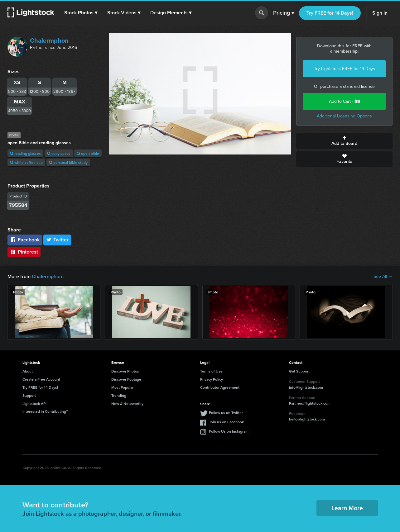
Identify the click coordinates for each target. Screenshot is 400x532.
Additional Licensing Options (344, 116)
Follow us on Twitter (226, 413)
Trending (119, 395)
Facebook (25, 240)
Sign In (380, 13)
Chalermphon (49, 40)
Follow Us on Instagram (229, 431)
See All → (383, 277)
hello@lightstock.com (307, 419)
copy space (59, 153)
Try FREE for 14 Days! (330, 13)
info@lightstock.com (306, 387)
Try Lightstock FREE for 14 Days (345, 69)
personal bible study (68, 162)
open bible (88, 153)
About (28, 371)
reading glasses (25, 153)
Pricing (284, 13)
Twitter (57, 240)
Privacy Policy (212, 379)
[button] (81, 13)
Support (29, 395)
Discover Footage (126, 379)
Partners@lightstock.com (310, 403)
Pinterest (24, 252)
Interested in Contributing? (45, 411)
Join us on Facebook (226, 422)
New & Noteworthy (127, 404)
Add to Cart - (345, 101)
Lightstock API (34, 404)
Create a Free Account (41, 379)
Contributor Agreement (220, 387)
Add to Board (344, 141)
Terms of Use (211, 371)
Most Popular (122, 387)
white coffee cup (26, 162)
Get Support (299, 371)
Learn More (347, 508)
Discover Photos (125, 371)
